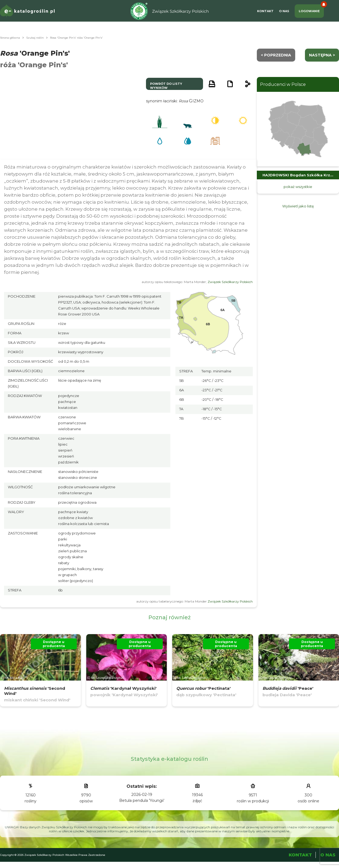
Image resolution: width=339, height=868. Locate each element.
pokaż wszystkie (298, 187)
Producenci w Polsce (283, 84)
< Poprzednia (276, 55)
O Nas (284, 11)
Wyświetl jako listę (298, 206)
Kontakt (265, 11)
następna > (322, 55)
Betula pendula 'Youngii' (142, 800)
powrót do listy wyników (166, 86)
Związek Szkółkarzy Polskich (230, 282)
